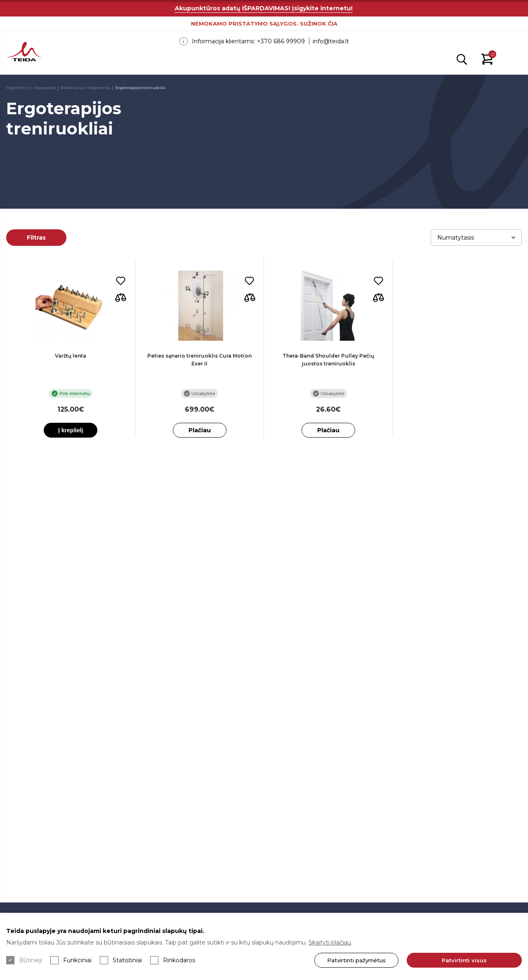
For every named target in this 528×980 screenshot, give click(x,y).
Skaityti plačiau (330, 942)
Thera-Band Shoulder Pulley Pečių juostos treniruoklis (328, 360)
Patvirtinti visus (464, 960)
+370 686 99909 (281, 41)
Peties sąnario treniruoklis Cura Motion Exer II (199, 360)
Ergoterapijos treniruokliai (140, 88)
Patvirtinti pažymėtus (356, 960)
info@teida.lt (331, 41)
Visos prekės (45, 88)
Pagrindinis (17, 88)
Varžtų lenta (71, 356)
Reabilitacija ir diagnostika (86, 88)
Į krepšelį (71, 430)
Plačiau (200, 430)
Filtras (36, 238)
